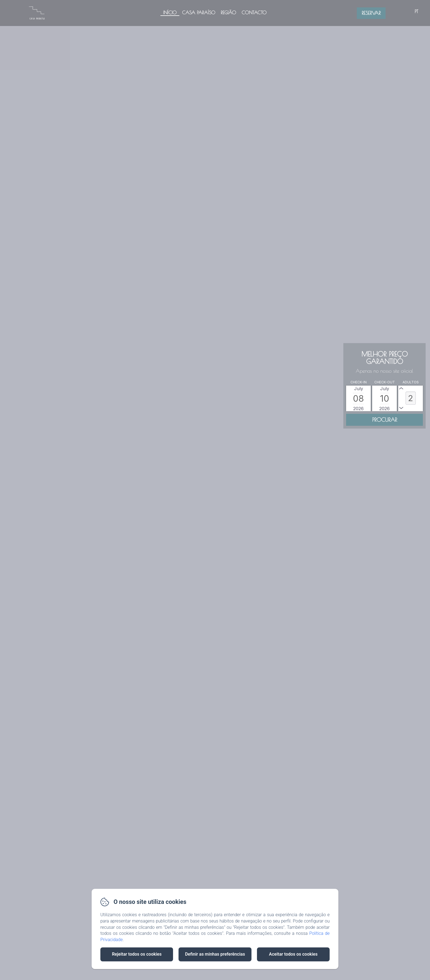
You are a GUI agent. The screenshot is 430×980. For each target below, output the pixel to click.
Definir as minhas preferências (215, 954)
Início (170, 13)
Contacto (254, 13)
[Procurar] (384, 420)
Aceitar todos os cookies (293, 954)
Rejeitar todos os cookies (137, 954)
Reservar (371, 13)
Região (228, 13)
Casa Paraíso (199, 13)
